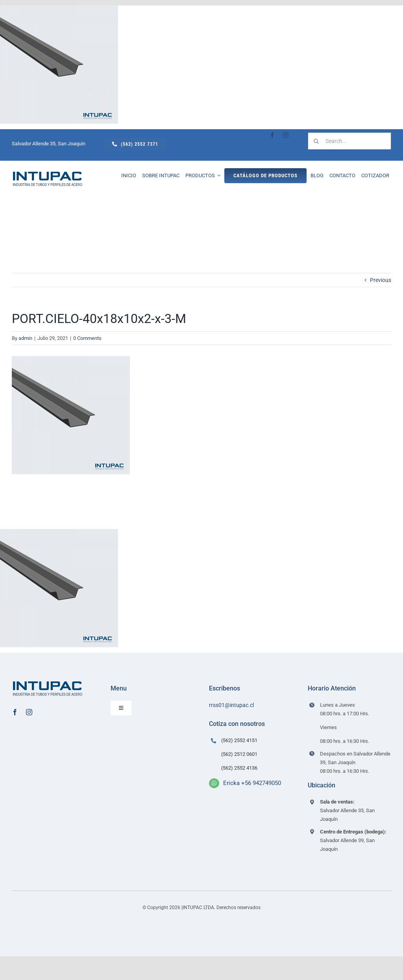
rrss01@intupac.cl (231, 705)
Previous (381, 280)
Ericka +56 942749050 (252, 783)
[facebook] (272, 135)
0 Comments (87, 338)
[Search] (316, 141)
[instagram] (286, 135)
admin (25, 338)
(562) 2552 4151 (239, 740)
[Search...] (349, 141)
